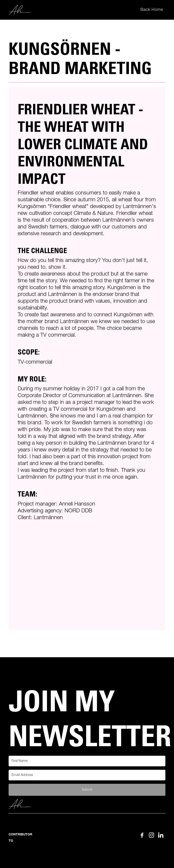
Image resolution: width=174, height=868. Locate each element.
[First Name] (87, 761)
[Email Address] (87, 775)
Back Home (152, 10)
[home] (20, 10)
